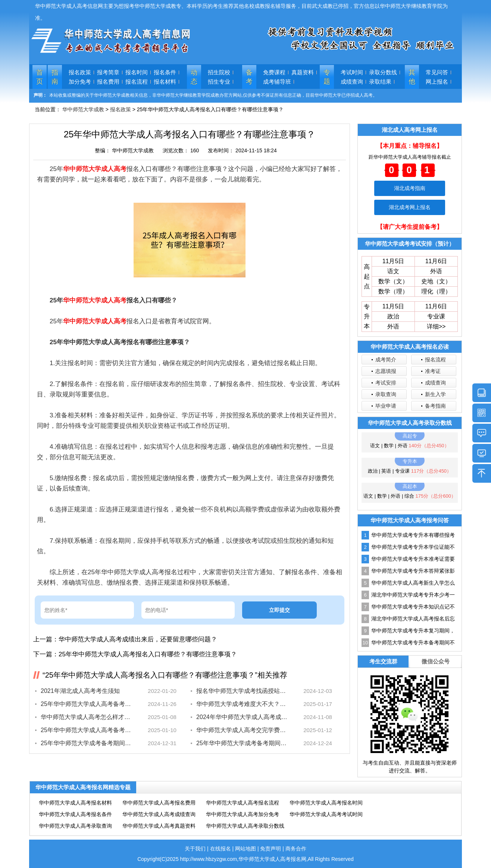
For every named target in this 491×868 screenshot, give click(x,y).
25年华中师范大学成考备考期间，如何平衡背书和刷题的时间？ (86, 743)
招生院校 (219, 72)
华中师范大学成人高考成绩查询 (159, 814)
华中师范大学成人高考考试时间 (326, 814)
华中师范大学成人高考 (95, 169)
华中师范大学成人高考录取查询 (75, 826)
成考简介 (386, 360)
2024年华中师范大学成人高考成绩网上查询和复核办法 (242, 717)
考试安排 (386, 383)
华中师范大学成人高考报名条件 (75, 814)
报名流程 (137, 82)
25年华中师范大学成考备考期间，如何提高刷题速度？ (242, 743)
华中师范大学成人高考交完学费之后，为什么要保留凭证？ (242, 730)
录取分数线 (383, 72)
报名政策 (80, 72)
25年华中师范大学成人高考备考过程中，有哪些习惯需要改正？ (86, 730)
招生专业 (219, 82)
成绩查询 (352, 82)
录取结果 (380, 82)
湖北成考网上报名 (410, 207)
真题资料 (303, 72)
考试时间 (352, 72)
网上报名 (437, 82)
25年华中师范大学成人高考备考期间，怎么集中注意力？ (86, 704)
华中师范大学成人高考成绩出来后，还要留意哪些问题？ (138, 639)
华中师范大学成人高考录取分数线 (245, 826)
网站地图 (245, 849)
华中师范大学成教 (83, 109)
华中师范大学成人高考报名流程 (243, 803)
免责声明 (270, 849)
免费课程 (274, 72)
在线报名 (221, 849)
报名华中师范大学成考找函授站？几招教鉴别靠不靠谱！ (242, 691)
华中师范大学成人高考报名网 (272, 859)
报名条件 (165, 72)
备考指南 (435, 406)
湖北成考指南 (410, 188)
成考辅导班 (277, 82)
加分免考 (80, 82)
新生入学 (435, 394)
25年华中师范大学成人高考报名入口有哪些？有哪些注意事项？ (148, 654)
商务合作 (296, 849)
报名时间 (137, 72)
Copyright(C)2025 (159, 859)
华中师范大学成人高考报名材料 (75, 803)
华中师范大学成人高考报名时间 (326, 803)
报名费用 (108, 82)
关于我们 (195, 849)
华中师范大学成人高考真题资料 (159, 826)
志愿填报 (386, 371)
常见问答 (437, 72)
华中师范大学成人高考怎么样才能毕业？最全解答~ (86, 717)
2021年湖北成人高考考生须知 (80, 691)
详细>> (436, 326)
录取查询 (386, 394)
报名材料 (165, 82)
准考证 (433, 371)
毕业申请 (386, 406)
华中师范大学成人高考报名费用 (159, 803)
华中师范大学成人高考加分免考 (243, 814)
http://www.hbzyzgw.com (209, 859)
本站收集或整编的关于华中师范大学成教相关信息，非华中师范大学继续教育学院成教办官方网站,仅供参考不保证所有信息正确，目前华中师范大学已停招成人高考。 (213, 95)
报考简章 (108, 72)
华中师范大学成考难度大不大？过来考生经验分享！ (242, 704)
